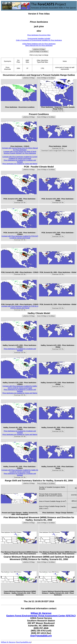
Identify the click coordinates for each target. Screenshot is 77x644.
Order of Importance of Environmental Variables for (39, 40)
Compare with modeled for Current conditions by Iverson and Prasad (20, 158)
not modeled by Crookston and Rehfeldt (20, 161)
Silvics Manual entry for (39, 45)
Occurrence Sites (39, 35)
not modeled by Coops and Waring (20, 164)
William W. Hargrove (41, 613)
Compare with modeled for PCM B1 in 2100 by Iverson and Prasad (20, 307)
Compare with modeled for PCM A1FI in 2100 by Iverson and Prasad (20, 237)
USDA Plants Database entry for (39, 44)
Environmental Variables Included (39, 38)
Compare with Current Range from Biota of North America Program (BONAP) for (20, 152)
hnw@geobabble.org (41, 636)
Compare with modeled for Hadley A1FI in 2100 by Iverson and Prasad (20, 387)
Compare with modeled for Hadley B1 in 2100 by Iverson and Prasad (20, 471)
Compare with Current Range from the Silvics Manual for (20, 149)
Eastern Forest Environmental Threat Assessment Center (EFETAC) (41, 616)
